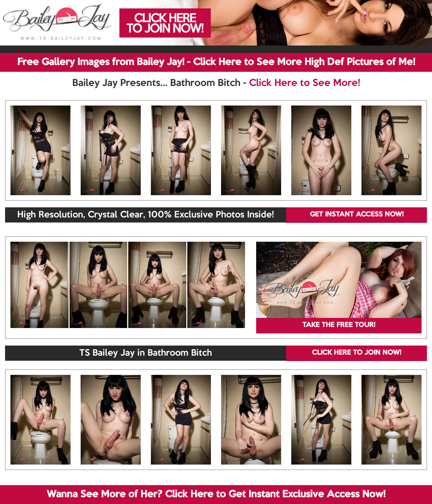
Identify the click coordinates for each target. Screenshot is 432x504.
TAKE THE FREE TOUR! (339, 325)
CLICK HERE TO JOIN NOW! (357, 353)
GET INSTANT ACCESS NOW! (357, 215)
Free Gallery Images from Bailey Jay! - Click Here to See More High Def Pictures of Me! (216, 62)
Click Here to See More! (305, 83)
